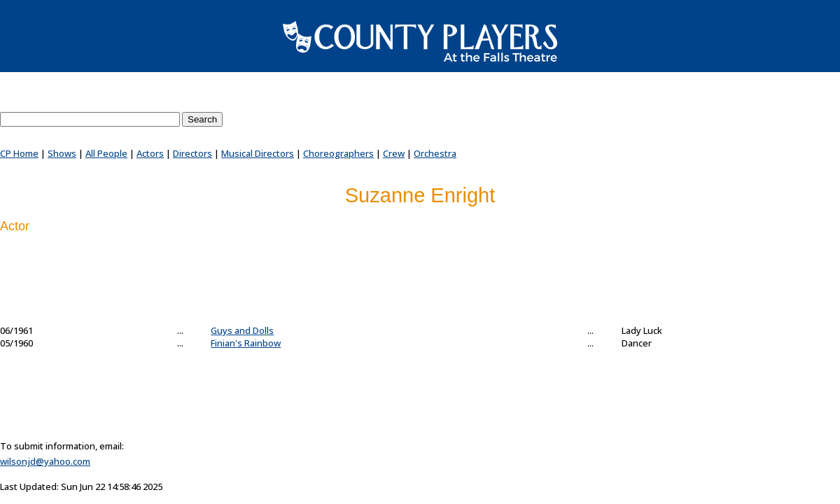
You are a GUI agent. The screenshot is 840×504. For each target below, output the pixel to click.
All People (106, 153)
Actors (150, 153)
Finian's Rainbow (246, 343)
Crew (394, 153)
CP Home (19, 153)
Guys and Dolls (242, 330)
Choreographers (338, 153)
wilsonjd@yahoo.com (45, 461)
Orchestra (435, 153)
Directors (192, 153)
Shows (62, 153)
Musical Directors (258, 153)
